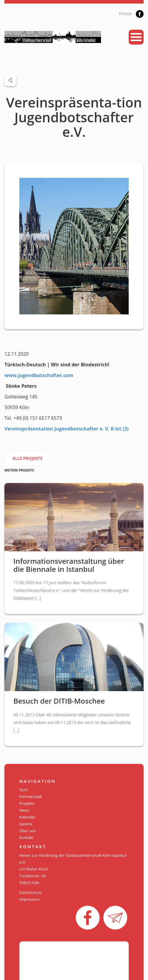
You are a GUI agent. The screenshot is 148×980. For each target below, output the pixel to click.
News (24, 810)
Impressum (30, 899)
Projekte (27, 803)
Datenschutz (31, 892)
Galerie (26, 824)
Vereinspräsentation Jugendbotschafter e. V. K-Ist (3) (67, 429)
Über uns (28, 831)
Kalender (27, 817)
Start (24, 790)
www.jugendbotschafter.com (39, 375)
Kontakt (26, 837)
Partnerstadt (31, 797)
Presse (125, 14)
